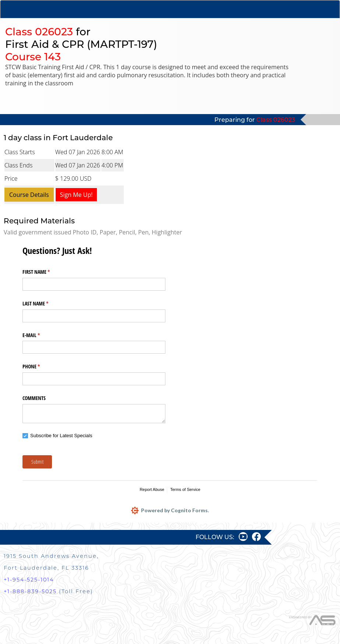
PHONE (40, 367)
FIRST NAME (45, 272)
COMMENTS (34, 398)
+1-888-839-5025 (30, 591)
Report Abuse (152, 489)
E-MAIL (40, 335)
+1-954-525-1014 (29, 580)
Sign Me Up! (76, 195)
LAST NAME (44, 304)
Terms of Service (185, 489)
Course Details (29, 195)
